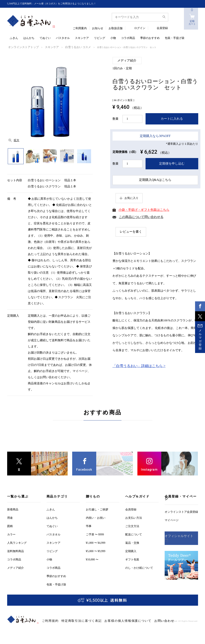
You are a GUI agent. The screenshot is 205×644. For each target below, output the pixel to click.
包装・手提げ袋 (175, 38)
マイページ (172, 520)
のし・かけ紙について (139, 567)
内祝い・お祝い (96, 517)
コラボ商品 (128, 38)
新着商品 (13, 509)
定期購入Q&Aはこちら (155, 180)
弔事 (89, 526)
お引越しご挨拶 (97, 509)
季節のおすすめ (150, 38)
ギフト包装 (132, 559)
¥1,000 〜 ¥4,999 (96, 542)
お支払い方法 (134, 517)
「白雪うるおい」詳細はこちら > (139, 367)
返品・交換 (132, 542)
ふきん (14, 38)
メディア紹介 (16, 567)
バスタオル (63, 38)
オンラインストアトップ (20, 47)
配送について (134, 534)
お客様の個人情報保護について (108, 621)
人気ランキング (17, 542)
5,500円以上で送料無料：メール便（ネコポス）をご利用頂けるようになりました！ (59, 4)
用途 (10, 517)
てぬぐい (45, 38)
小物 (113, 38)
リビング (100, 38)
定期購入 (131, 551)
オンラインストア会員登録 (181, 511)
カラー (11, 534)
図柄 (10, 526)
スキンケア (82, 38)
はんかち (29, 38)
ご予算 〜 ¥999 (95, 534)
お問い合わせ (136, 621)
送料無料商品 (16, 551)
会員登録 (162, 28)
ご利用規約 (48, 621)
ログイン (140, 28)
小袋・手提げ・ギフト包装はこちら (144, 211)
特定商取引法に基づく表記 (72, 621)
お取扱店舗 (116, 28)
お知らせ (98, 28)
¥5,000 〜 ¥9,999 (96, 551)
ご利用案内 (80, 28)
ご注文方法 (132, 526)
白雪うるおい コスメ (66, 47)
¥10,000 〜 (92, 559)
